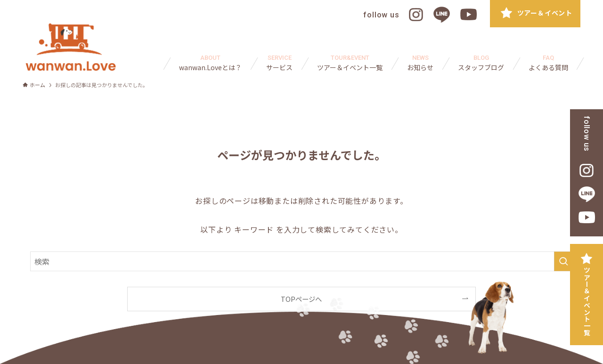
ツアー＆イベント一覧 (587, 301)
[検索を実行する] (563, 261)
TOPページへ (301, 299)
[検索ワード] (301, 261)
